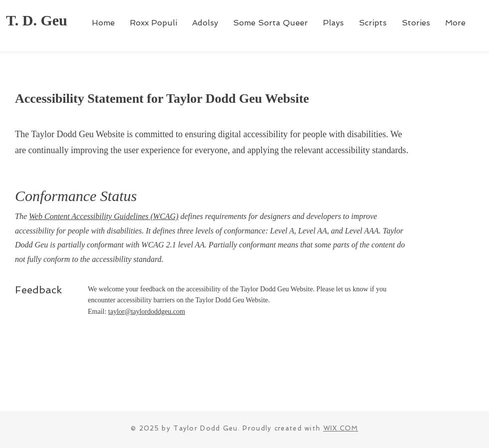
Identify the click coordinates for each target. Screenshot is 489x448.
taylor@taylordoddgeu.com (147, 312)
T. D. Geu (37, 20)
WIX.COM (341, 428)
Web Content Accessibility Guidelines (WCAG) (104, 216)
